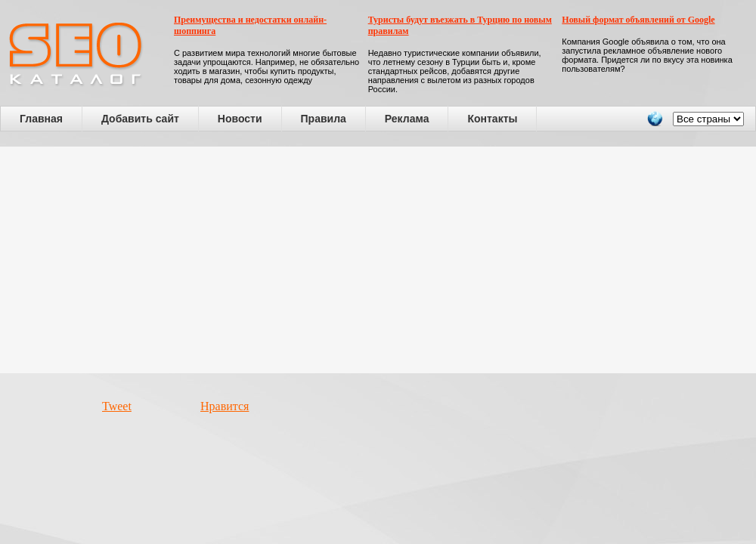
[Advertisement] (378, 260)
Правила (324, 119)
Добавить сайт (140, 119)
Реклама (407, 119)
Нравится (225, 406)
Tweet (117, 406)
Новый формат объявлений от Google (638, 20)
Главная (41, 119)
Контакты (492, 119)
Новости (240, 119)
